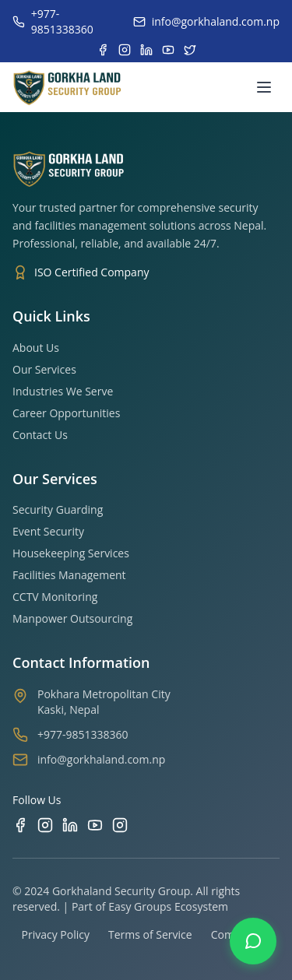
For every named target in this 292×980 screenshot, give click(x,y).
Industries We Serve (63, 391)
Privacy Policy (56, 934)
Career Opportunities (66, 413)
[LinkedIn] (70, 825)
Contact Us (40, 435)
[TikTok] (120, 825)
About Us (36, 348)
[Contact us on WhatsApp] (253, 941)
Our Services (44, 369)
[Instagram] (45, 825)
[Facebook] (20, 825)
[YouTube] (95, 825)
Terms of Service (150, 934)
